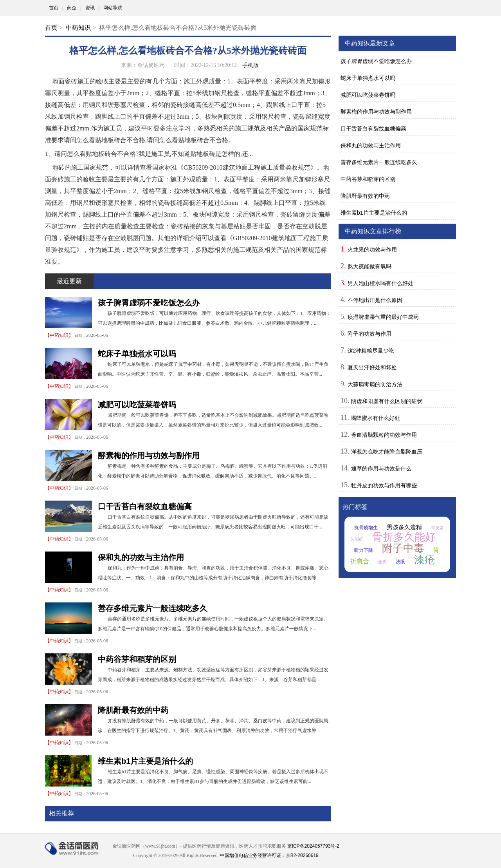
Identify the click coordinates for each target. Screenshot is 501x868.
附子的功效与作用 (369, 334)
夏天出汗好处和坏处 (372, 367)
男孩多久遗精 (404, 527)
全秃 (382, 562)
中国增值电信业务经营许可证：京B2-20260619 (269, 855)
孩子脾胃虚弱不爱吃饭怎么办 (149, 303)
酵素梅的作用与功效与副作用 (149, 456)
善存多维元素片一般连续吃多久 (153, 608)
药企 (72, 8)
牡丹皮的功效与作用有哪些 (384, 485)
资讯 (90, 8)
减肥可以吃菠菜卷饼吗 (137, 405)
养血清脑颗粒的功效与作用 (384, 435)
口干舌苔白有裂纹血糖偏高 (145, 506)
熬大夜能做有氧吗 (369, 266)
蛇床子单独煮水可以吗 (137, 354)
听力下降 (364, 550)
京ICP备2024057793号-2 (313, 846)
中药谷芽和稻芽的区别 (137, 659)
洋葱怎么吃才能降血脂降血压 (387, 452)
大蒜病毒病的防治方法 (375, 384)
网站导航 (113, 8)
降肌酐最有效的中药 (133, 710)
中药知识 (78, 28)
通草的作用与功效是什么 (381, 468)
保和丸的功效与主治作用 (141, 557)
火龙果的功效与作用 (372, 250)
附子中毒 (403, 548)
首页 (54, 8)
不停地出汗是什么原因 (375, 300)
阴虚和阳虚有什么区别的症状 (387, 401)
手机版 (250, 65)
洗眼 (400, 562)
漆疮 (425, 560)
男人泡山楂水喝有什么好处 (380, 283)
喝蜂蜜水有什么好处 (375, 418)
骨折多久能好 (404, 537)
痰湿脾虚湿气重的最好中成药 (383, 317)
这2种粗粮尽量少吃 (371, 351)
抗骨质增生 (366, 528)
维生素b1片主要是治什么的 (145, 761)
